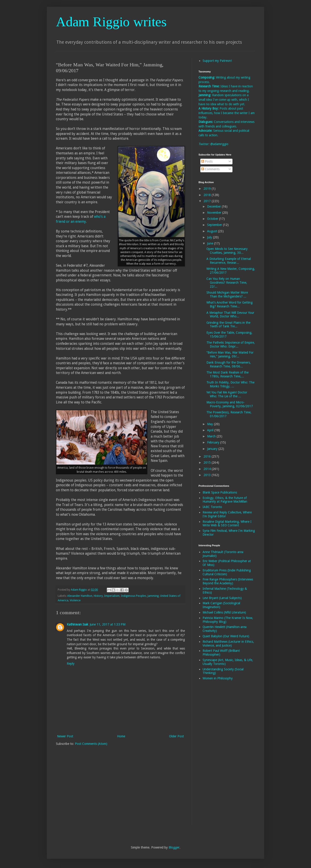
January (213, 449)
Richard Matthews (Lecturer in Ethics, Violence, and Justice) (228, 644)
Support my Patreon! (217, 61)
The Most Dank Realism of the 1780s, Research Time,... (227, 374)
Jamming (153, 596)
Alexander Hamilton (80, 596)
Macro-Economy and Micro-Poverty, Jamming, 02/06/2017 (230, 404)
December (214, 206)
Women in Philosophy (218, 678)
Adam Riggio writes (111, 22)
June (211, 243)
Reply (71, 664)
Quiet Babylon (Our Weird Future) (226, 636)
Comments (210, 169)
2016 (208, 456)
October (213, 219)
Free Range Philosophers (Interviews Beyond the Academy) (228, 581)
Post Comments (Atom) (91, 744)
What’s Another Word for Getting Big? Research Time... (230, 304)
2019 (208, 189)
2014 (208, 469)
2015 (208, 463)
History (98, 596)
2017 (208, 201)
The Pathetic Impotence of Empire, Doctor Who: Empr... (231, 344)
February (214, 442)
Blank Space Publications (220, 492)
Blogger (174, 847)
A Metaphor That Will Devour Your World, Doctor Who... (230, 315)
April (211, 430)
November (215, 213)
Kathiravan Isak (78, 624)
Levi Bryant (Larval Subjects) (222, 598)
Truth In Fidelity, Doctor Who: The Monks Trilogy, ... (230, 384)
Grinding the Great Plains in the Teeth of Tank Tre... (228, 325)
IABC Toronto (212, 507)
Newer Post (65, 736)
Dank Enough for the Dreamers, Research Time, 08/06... (229, 364)
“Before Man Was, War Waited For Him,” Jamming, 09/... (230, 354)
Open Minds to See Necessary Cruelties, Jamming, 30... (227, 251)
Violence (75, 600)
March (212, 436)
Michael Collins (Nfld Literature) (224, 612)
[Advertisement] (217, 756)
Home (121, 736)
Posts (207, 161)
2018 (208, 195)
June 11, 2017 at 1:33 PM (108, 624)
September (215, 225)
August (213, 231)
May (211, 424)
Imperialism (112, 596)
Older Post (176, 736)
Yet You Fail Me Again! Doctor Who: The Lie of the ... (227, 394)
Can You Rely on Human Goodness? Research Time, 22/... (227, 283)
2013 (208, 475)
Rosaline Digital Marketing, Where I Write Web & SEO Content (227, 524)
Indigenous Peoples (134, 596)
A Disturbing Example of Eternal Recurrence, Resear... (229, 261)
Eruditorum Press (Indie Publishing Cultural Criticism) (227, 572)
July (210, 237)
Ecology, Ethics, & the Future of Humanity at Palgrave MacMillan (225, 500)
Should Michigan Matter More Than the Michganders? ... (227, 294)
